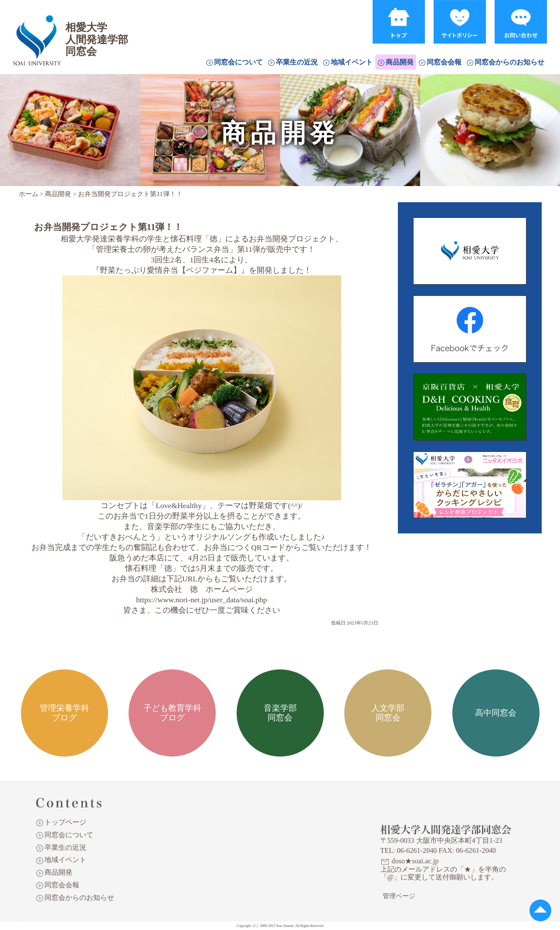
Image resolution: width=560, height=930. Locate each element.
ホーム (29, 194)
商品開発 (400, 62)
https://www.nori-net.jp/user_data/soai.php (201, 600)
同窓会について (238, 62)
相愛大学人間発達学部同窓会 (37, 28)
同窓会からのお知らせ (509, 62)
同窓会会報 (444, 62)
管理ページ (399, 896)
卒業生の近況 (297, 62)
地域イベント (352, 62)
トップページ (65, 822)
